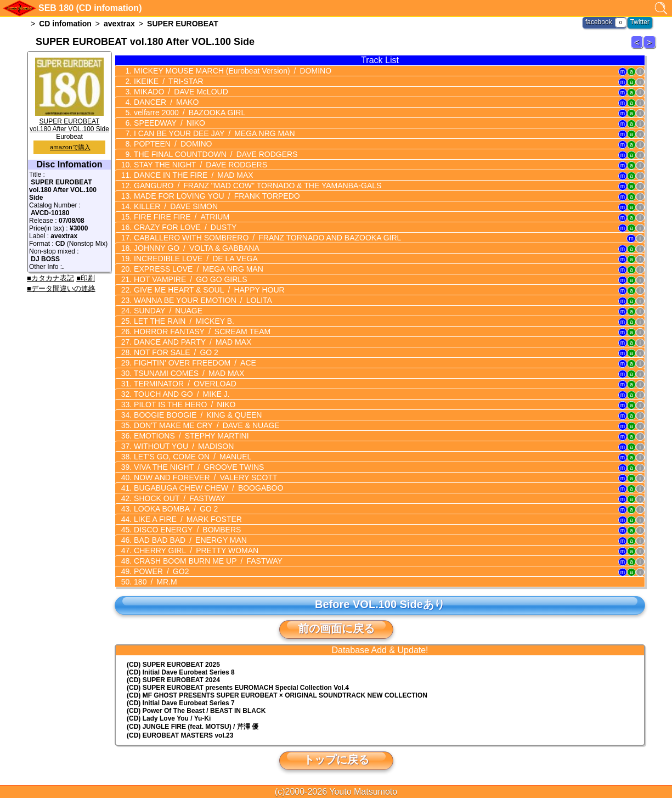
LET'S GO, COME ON (191, 457)
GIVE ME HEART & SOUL (208, 290)
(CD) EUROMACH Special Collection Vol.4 (238, 688)
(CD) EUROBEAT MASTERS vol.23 (180, 735)
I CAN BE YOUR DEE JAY (213, 133)
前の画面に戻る (336, 628)
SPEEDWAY (168, 123)
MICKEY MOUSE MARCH (231, 71)
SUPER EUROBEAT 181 (651, 48)
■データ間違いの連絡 (61, 288)
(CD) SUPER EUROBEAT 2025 (173, 665)
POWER (160, 571)
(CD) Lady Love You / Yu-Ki (169, 718)
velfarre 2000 (188, 113)
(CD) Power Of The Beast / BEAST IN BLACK (196, 711)
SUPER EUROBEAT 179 (639, 48)
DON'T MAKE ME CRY (206, 425)
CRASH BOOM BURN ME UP (207, 561)
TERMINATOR (184, 384)
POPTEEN (172, 144)
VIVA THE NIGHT (198, 467)
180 (154, 582)
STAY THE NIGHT (199, 165)
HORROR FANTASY (201, 331)
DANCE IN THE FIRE (192, 175)
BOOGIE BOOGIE (197, 415)
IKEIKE (167, 81)
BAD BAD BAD (189, 540)
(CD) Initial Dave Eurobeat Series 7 (181, 703)
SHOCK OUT (178, 498)
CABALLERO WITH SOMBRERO (266, 238)
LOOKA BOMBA (175, 509)
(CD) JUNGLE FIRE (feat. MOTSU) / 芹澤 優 (193, 727)
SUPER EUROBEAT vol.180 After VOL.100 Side (69, 121)
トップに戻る (336, 760)
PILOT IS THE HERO (183, 404)
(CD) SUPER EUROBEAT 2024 (173, 680)
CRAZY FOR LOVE (184, 227)
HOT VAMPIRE (189, 279)
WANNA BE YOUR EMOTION (202, 300)
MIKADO (180, 92)
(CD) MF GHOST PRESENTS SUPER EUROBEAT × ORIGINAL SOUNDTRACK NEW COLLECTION (277, 695)
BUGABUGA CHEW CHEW (207, 488)
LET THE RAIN (183, 321)
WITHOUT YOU (183, 446)
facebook (599, 22)
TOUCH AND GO (180, 394)
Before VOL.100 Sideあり (380, 604)
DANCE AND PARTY (191, 342)
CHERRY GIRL (195, 550)
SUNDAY (167, 311)
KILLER (175, 206)
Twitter (640, 22)
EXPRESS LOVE (197, 269)
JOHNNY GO (196, 248)
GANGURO (256, 186)
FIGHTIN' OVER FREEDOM (194, 363)
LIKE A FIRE (187, 519)
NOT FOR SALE (175, 352)
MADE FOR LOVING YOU (216, 196)
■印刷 (86, 278)
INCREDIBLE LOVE (195, 258)
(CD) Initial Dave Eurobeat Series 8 (181, 672)
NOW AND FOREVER (204, 477)
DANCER (165, 102)
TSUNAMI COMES (188, 373)
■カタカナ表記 (50, 278)
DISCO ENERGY (186, 530)
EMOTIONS (190, 436)
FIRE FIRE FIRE (180, 217)
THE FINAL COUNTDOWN (214, 154)
